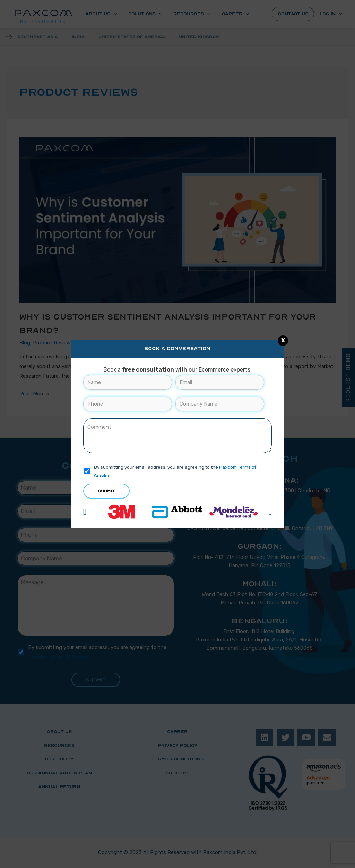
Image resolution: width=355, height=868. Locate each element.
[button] (85, 512)
